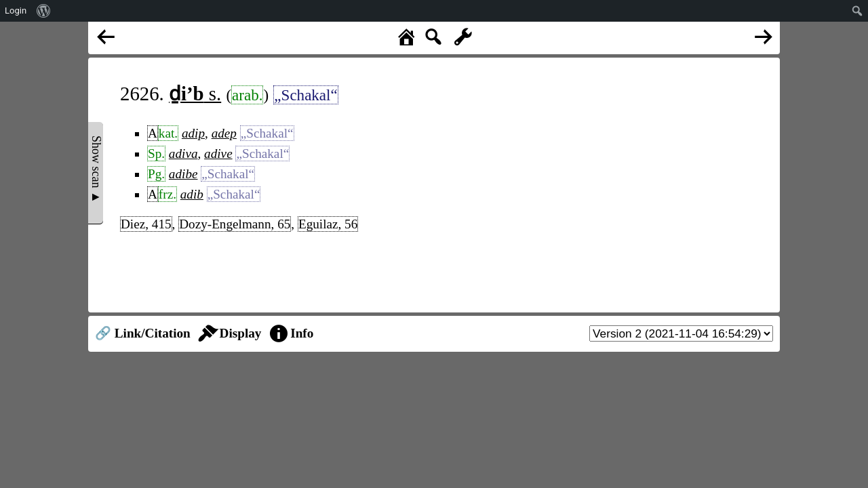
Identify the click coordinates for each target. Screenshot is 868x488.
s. (195, 94)
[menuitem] (44, 11)
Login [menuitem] (16, 11)
